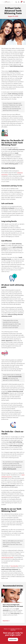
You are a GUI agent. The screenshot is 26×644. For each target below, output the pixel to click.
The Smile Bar (14, 566)
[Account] (19, 2)
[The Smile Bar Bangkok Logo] (7, 2)
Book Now (13, 640)
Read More (6, 621)
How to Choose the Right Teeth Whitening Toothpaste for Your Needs (13, 606)
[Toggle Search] (16, 2)
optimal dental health (7, 557)
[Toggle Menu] (24, 2)
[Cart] (21, 2)
